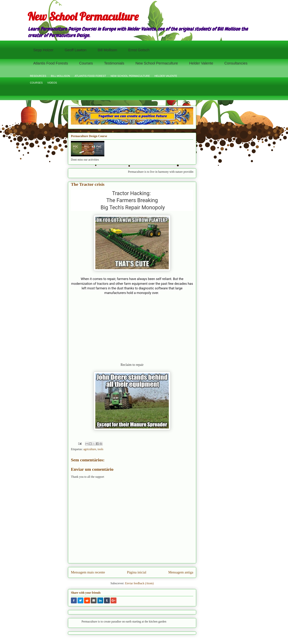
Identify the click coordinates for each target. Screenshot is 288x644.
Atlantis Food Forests (51, 63)
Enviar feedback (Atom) (139, 583)
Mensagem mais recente (88, 572)
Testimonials (114, 63)
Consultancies (236, 63)
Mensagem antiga (181, 572)
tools (100, 449)
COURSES (36, 83)
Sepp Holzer (43, 50)
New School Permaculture (83, 16)
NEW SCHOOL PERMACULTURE (130, 76)
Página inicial (137, 572)
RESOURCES (38, 76)
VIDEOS (52, 83)
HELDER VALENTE (166, 76)
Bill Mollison (107, 50)
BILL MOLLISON (61, 76)
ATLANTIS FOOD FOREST (90, 76)
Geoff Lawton (76, 50)
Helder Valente (201, 63)
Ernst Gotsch (139, 50)
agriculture (90, 449)
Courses (86, 63)
